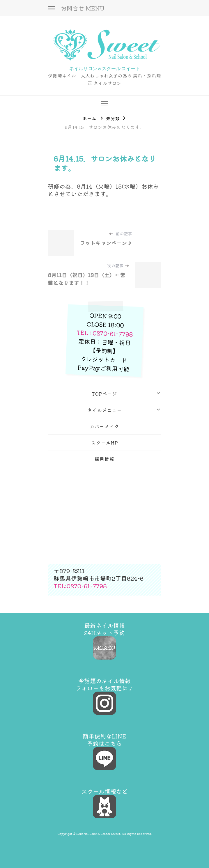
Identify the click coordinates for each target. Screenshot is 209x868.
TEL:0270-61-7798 (80, 586)
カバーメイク (104, 426)
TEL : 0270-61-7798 (105, 333)
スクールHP (105, 442)
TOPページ (104, 394)
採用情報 (104, 459)
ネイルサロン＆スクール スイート (105, 68)
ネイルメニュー (105, 410)
